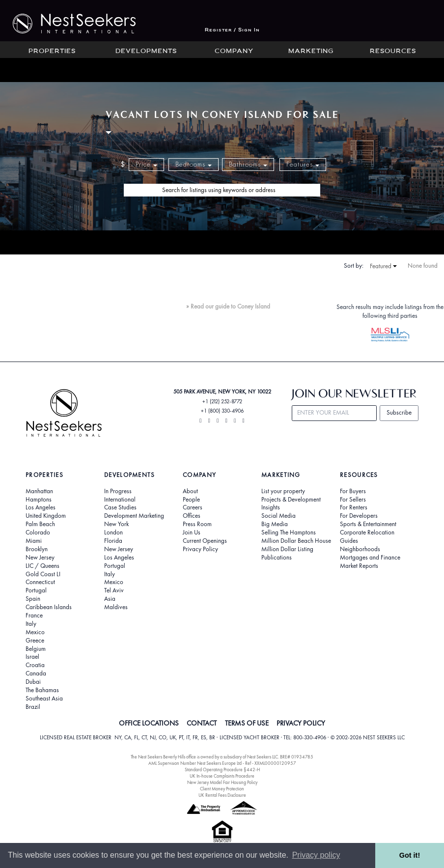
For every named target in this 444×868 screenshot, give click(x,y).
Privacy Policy (200, 549)
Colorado (38, 532)
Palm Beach (40, 524)
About (190, 491)
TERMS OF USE (247, 723)
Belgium (36, 649)
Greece (35, 641)
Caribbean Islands (49, 607)
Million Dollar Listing (287, 549)
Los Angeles (41, 507)
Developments (146, 52)
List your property (283, 491)
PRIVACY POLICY (301, 723)
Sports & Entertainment (368, 524)
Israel (32, 657)
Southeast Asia (44, 699)
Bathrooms (248, 164)
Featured (383, 266)
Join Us (192, 532)
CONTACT (202, 723)
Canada (36, 673)
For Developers (359, 516)
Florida (113, 541)
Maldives (116, 607)
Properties (52, 52)
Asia (110, 599)
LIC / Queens (42, 566)
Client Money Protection (222, 789)
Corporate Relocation (367, 532)
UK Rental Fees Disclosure (222, 795)
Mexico (35, 632)
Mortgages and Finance (370, 558)
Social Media (278, 516)
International (120, 500)
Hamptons (39, 500)
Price (146, 164)
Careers (193, 507)
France (34, 616)
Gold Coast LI (43, 574)
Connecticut (40, 582)
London (113, 532)
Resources (393, 52)
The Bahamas (42, 690)
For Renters (354, 507)
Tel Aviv (114, 590)
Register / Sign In (232, 30)
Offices (192, 516)
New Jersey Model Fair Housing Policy (222, 782)
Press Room (197, 524)
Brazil (33, 707)
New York (116, 524)
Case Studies (120, 507)
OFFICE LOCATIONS (149, 723)
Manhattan (39, 491)
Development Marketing (134, 516)
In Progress (118, 491)
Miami (34, 541)
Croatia (35, 665)
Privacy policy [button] (316, 855)
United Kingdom (46, 516)
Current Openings (205, 541)
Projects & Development (291, 500)
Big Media (275, 524)
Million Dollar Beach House (296, 541)
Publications (277, 558)
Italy (31, 624)
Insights (271, 507)
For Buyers (353, 491)
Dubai (33, 682)
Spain (33, 599)
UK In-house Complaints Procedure (222, 776)
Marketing (311, 52)
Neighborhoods (360, 549)
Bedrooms (194, 164)
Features (303, 164)
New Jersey (40, 558)
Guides (349, 541)
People (191, 500)
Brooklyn (37, 549)
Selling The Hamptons (289, 532)
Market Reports (359, 566)
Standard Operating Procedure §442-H (222, 770)
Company (234, 52)
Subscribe (399, 412)
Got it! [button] (410, 855)
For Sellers (353, 500)
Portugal (36, 590)
